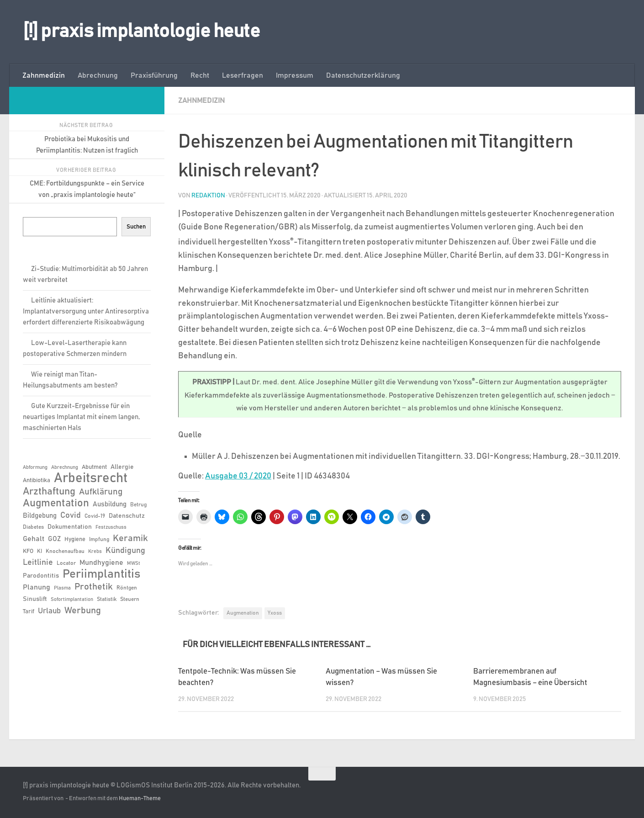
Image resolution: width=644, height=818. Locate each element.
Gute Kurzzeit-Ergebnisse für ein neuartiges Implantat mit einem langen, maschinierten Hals (81, 417)
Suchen (136, 227)
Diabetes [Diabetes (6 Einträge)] (33, 527)
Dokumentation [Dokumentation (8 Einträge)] (70, 527)
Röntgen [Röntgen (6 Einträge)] (127, 588)
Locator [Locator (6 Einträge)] (66, 563)
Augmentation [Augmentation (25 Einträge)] (56, 503)
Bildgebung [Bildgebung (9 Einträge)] (40, 516)
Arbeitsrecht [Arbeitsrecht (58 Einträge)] (91, 478)
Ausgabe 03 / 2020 (238, 476)
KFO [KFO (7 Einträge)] (28, 551)
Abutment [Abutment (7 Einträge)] (94, 467)
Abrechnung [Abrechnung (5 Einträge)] (65, 467)
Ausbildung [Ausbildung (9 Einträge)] (110, 504)
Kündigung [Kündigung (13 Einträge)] (125, 551)
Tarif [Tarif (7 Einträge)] (29, 612)
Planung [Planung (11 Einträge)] (37, 587)
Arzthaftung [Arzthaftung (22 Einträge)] (49, 491)
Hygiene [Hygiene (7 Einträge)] (75, 539)
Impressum (295, 75)
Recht (200, 75)
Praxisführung (154, 75)
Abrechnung (98, 75)
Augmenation (243, 613)
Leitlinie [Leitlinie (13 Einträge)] (38, 563)
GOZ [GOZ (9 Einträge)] (54, 539)
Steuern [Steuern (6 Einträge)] (130, 599)
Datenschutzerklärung (363, 75)
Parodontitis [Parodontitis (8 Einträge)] (41, 576)
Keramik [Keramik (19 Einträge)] (130, 538)
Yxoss (275, 613)
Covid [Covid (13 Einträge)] (71, 515)
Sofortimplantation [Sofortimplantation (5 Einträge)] (72, 600)
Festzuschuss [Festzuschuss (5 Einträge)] (111, 527)
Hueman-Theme (140, 799)
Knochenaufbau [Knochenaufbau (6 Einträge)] (65, 551)
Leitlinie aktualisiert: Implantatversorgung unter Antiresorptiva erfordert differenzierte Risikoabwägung (86, 311)
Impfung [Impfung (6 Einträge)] (99, 539)
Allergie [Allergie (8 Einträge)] (122, 467)
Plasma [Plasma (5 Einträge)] (62, 588)
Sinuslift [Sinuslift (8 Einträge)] (35, 599)
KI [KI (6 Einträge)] (40, 551)
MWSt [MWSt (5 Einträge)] (134, 563)
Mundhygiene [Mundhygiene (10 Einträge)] (101, 563)
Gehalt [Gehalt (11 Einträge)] (34, 539)
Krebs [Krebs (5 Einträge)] (95, 552)
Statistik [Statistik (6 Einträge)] (107, 599)
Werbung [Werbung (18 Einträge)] (83, 611)
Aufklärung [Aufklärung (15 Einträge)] (101, 492)
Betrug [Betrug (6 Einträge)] (138, 505)
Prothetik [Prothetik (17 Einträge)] (94, 587)
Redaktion (208, 196)
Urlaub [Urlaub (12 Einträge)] (49, 611)
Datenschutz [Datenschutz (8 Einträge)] (127, 516)
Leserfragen (243, 75)
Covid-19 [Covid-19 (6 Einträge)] (95, 516)
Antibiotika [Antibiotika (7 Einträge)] (37, 481)
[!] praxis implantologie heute (141, 32)
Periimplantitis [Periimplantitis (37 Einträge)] (101, 574)
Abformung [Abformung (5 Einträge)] (35, 467)
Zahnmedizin (44, 75)
